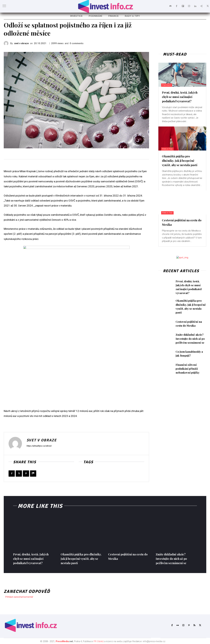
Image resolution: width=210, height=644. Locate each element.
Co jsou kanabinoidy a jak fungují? (190, 354)
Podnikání (167, 85)
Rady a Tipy (168, 149)
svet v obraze (21, 43)
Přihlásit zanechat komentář (19, 597)
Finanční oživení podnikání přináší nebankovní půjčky (188, 369)
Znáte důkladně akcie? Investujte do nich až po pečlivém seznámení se (191, 338)
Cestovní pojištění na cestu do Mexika (189, 324)
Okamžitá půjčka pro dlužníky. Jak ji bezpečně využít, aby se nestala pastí (182, 160)
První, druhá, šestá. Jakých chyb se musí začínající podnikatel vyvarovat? (182, 97)
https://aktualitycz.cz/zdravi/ (39, 446)
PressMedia (62, 641)
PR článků (99, 641)
